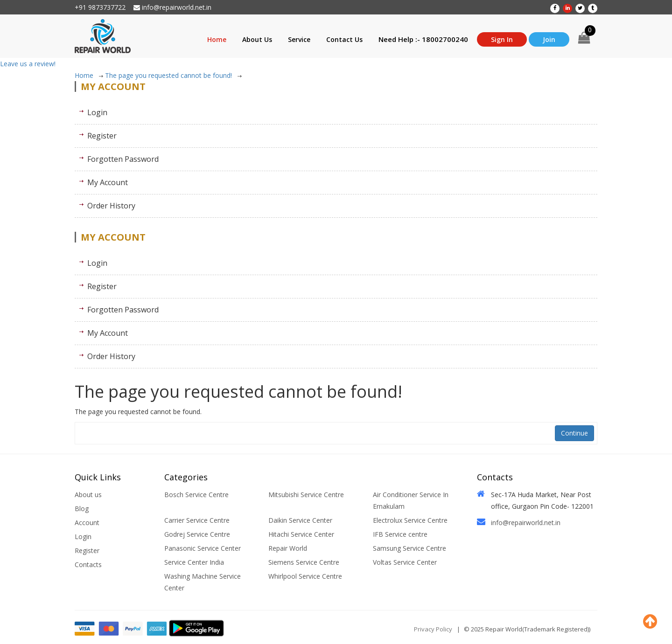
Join (549, 39)
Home (217, 39)
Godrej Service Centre (197, 534)
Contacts (88, 564)
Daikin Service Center (300, 520)
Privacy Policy (433, 629)
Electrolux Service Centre (410, 520)
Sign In (502, 39)
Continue (574, 433)
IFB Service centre (400, 534)
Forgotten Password (123, 159)
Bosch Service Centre (196, 495)
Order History (111, 206)
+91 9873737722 (100, 7)
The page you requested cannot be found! (173, 75)
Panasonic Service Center (203, 548)
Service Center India (194, 562)
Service (299, 39)
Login (97, 112)
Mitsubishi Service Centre (306, 495)
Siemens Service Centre (304, 562)
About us (88, 495)
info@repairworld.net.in (172, 7)
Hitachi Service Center (301, 534)
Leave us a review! (28, 64)
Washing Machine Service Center (203, 582)
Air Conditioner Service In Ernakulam (411, 500)
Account (87, 523)
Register (102, 136)
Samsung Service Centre (409, 548)
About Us (257, 39)
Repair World (288, 548)
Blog (82, 509)
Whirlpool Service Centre (305, 576)
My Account (108, 182)
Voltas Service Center (405, 562)
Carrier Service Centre (197, 520)
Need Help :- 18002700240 (423, 39)
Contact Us (344, 39)
